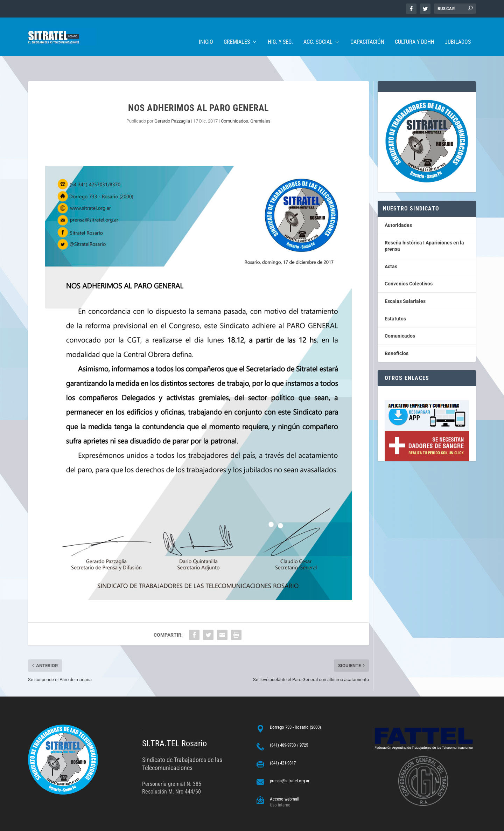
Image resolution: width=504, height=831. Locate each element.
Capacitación (367, 32)
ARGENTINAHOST (64, 823)
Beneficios (397, 332)
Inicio (206, 32)
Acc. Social (318, 32)
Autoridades (398, 203)
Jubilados (458, 32)
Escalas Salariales (405, 279)
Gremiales (237, 32)
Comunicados (234, 99)
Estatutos (395, 297)
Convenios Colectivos (409, 262)
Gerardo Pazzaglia (172, 99)
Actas (391, 245)
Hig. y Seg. (280, 32)
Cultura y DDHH (415, 32)
